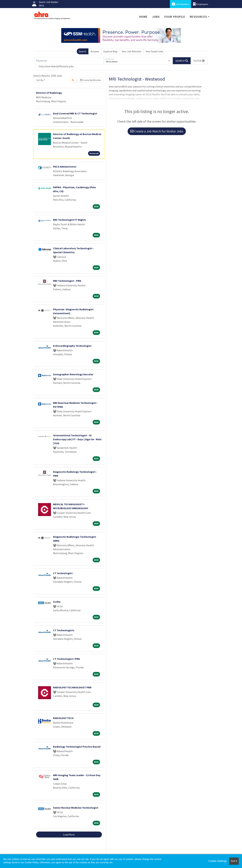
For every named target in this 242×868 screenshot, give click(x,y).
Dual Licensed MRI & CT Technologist (75, 113)
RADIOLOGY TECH (63, 718)
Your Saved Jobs (155, 51)
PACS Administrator (65, 167)
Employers (201, 4)
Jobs (156, 17)
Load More (69, 835)
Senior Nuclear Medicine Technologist (76, 808)
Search (82, 51)
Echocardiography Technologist (72, 346)
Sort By (40, 80)
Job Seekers (180, 4)
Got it (234, 861)
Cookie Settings (218, 861)
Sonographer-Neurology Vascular (73, 374)
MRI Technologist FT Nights (70, 220)
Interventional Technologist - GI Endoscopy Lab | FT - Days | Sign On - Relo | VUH (77, 439)
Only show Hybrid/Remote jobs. (56, 66)
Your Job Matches (132, 51)
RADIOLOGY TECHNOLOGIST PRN (72, 687)
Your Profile (175, 17)
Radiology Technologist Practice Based (77, 747)
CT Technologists (64, 630)
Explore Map (110, 51)
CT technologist (63, 573)
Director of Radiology (49, 93)
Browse (95, 51)
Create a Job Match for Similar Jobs (157, 131)
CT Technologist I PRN (66, 659)
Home (143, 17)
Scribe (57, 602)
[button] (199, 61)
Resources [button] (198, 17)
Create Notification (91, 80)
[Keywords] (69, 61)
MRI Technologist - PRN (67, 281)
